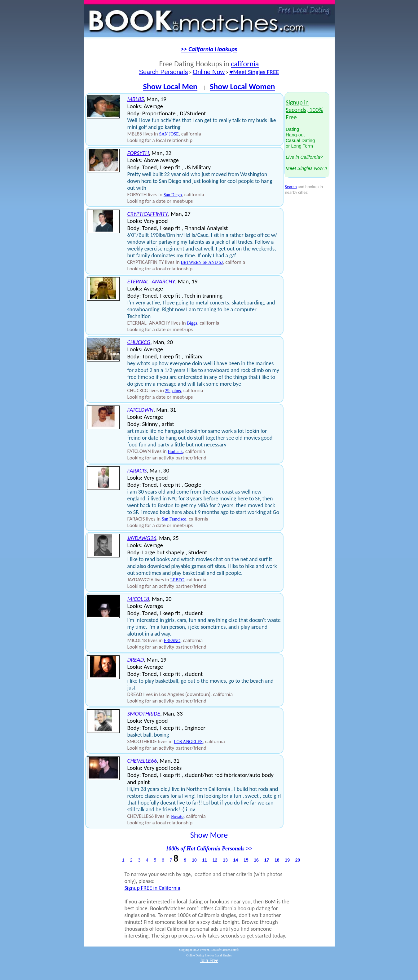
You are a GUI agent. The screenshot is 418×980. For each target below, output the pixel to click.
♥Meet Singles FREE (254, 72)
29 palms (173, 391)
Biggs (192, 323)
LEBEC (177, 580)
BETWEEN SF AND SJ (202, 262)
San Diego (173, 195)
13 (225, 860)
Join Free (209, 960)
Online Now (209, 72)
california (245, 64)
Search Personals (164, 72)
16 (256, 860)
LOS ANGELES (188, 742)
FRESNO (172, 641)
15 (246, 860)
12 (215, 860)
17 (267, 860)
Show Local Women (242, 86)
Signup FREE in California (152, 888)
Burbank (175, 452)
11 (205, 860)
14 (236, 860)
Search (291, 187)
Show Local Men (170, 86)
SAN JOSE (169, 134)
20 (298, 860)
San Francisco (174, 519)
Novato (177, 816)
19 (287, 860)
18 (277, 860)
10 (194, 860)
